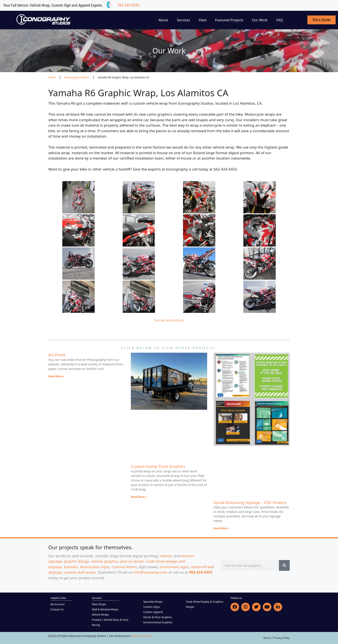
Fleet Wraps (99, 604)
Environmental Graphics (158, 622)
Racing (96, 625)
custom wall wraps (80, 572)
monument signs (174, 567)
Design (190, 607)
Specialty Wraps (153, 602)
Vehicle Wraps (100, 615)
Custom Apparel (153, 612)
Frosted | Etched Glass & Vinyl (110, 620)
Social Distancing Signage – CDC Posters (250, 503)
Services (184, 20)
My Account (58, 604)
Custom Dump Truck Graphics (158, 466)
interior (166, 556)
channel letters (124, 567)
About (163, 20)
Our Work (260, 20)
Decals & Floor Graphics (158, 617)
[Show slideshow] (169, 320)
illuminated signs (95, 567)
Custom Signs (152, 607)
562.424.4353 (128, 5)
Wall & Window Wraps (105, 609)
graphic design (77, 561)
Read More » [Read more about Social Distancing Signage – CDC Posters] (222, 528)
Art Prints (57, 355)
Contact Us (57, 609)
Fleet (203, 20)
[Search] (284, 565)
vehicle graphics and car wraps (118, 561)
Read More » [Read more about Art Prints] (56, 376)
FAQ (280, 20)
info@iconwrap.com (150, 572)
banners (71, 567)
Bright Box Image (142, 636)
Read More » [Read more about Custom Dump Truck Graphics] (139, 497)
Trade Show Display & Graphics (205, 602)
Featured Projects (229, 20)
